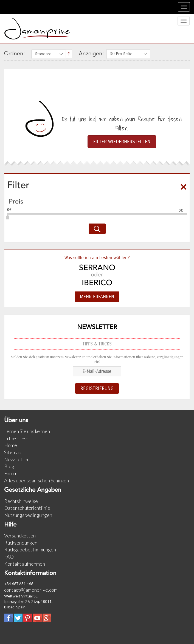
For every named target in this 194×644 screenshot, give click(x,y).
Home (11, 445)
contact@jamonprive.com (31, 590)
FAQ (9, 557)
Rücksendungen (21, 543)
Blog (9, 466)
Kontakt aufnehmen (25, 564)
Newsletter (17, 459)
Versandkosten (20, 536)
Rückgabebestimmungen (30, 549)
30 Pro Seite (121, 54)
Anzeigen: (91, 54)
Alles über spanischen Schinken (36, 480)
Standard (43, 54)
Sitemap (13, 452)
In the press (16, 438)
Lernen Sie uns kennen (27, 431)
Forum (11, 473)
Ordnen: (15, 54)
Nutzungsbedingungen (28, 515)
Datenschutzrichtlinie (27, 508)
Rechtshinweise (21, 501)
